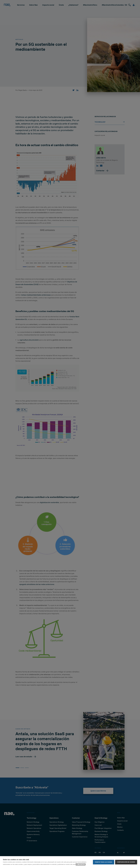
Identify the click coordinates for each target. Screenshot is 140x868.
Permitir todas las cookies (104, 862)
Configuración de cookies (126, 862)
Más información (81, 864)
